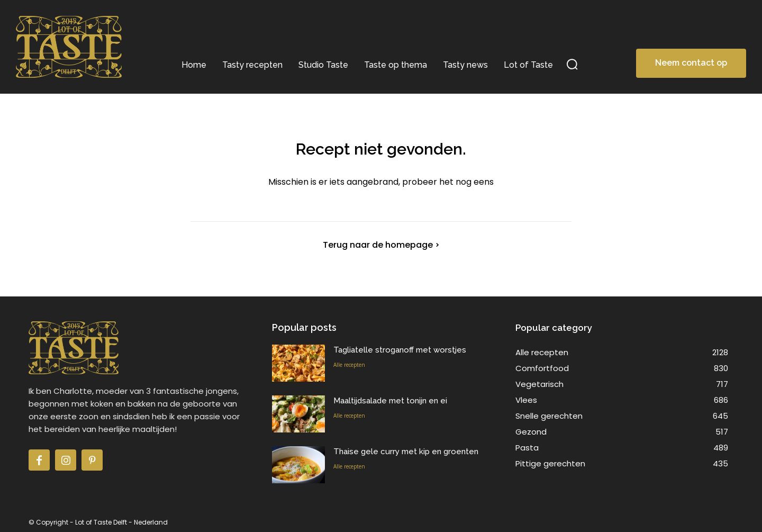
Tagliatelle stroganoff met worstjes (400, 350)
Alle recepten (349, 365)
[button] (572, 64)
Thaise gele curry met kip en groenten (406, 452)
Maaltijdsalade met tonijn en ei (390, 401)
